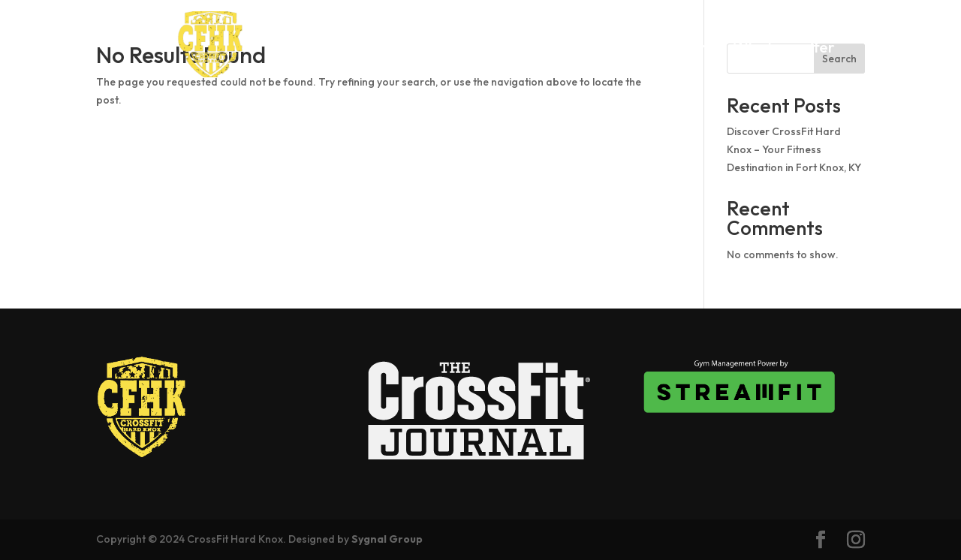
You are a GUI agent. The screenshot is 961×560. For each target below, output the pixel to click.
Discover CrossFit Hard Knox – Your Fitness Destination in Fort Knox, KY (794, 149)
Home (419, 49)
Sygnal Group (387, 539)
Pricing (691, 49)
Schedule (617, 49)
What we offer (784, 49)
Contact (616, 71)
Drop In (542, 49)
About (479, 49)
